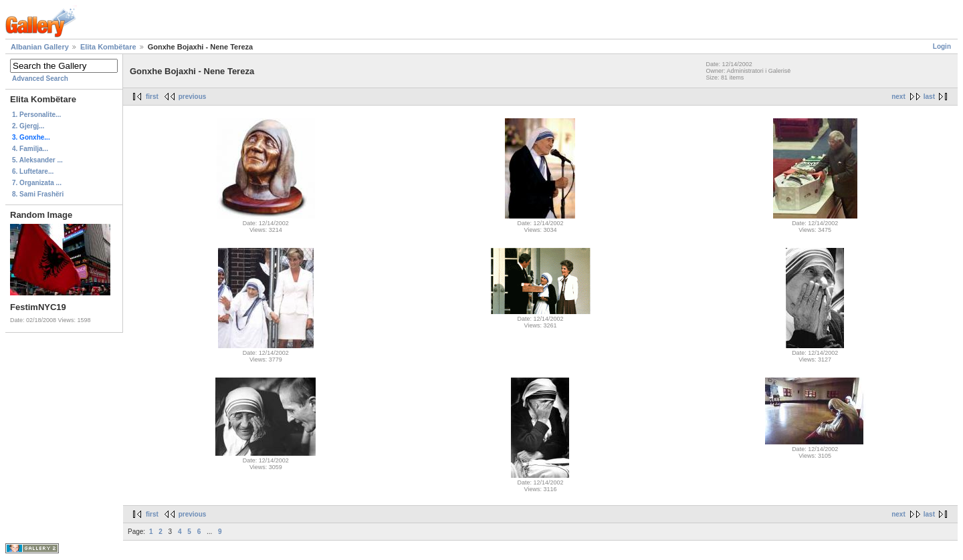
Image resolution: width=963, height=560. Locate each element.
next (898, 97)
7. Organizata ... (37, 183)
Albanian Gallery (40, 47)
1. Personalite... (36, 115)
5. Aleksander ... (37, 160)
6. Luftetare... (33, 171)
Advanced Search (40, 79)
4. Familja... (30, 149)
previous (193, 97)
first (152, 97)
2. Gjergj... (28, 126)
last (929, 97)
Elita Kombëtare (108, 47)
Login (942, 46)
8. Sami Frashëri (38, 194)
